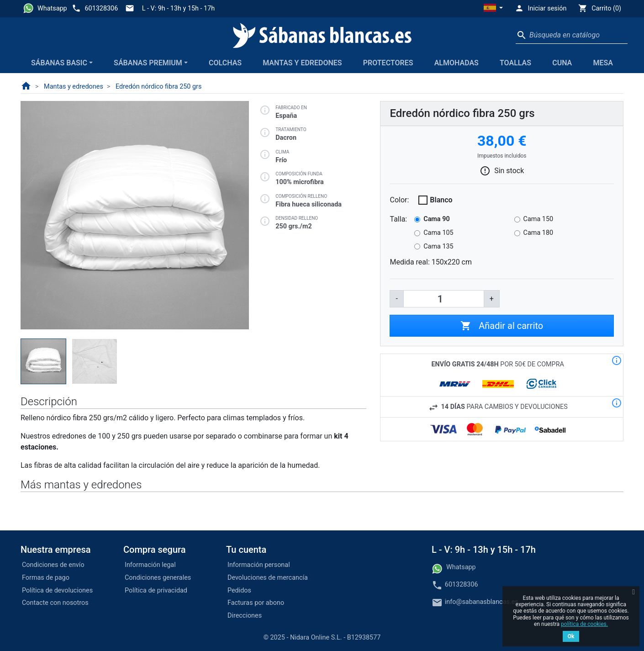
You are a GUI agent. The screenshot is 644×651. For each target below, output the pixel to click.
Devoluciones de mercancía (268, 578)
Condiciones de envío (53, 565)
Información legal (150, 565)
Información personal (259, 565)
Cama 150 (538, 219)
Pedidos (239, 590)
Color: (399, 200)
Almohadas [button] (457, 63)
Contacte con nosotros (55, 603)
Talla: (398, 219)
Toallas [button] (515, 63)
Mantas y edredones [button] (302, 63)
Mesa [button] (603, 63)
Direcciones (245, 616)
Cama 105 (438, 233)
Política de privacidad (156, 590)
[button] (493, 9)
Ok (571, 636)
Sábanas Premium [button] (148, 63)
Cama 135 (438, 246)
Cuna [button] (562, 63)
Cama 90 (436, 219)
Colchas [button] (225, 63)
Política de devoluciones (57, 590)
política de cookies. (584, 624)
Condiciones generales (158, 578)
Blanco (441, 200)
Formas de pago (46, 578)
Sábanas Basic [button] (59, 63)
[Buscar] (572, 35)
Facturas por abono (256, 603)
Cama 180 (538, 233)
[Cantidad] (444, 299)
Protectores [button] (388, 63)
